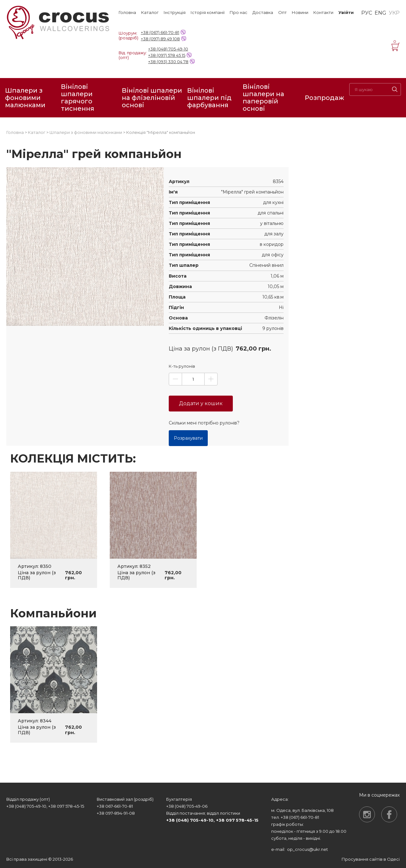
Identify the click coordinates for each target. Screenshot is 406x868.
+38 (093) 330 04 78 (168, 62)
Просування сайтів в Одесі (371, 859)
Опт (282, 13)
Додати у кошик (201, 403)
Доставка (263, 13)
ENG (380, 13)
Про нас (239, 13)
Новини (300, 13)
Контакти (323, 13)
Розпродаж (324, 98)
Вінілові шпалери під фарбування (209, 98)
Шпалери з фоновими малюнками (25, 98)
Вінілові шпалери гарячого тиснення (78, 98)
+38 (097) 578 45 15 (167, 55)
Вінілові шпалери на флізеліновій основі (152, 98)
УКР (394, 13)
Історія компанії (208, 13)
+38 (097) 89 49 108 (160, 39)
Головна (127, 13)
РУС (367, 13)
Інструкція (175, 13)
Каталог (150, 13)
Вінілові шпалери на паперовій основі (263, 98)
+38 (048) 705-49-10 (168, 49)
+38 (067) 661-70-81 (160, 32)
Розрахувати (188, 438)
